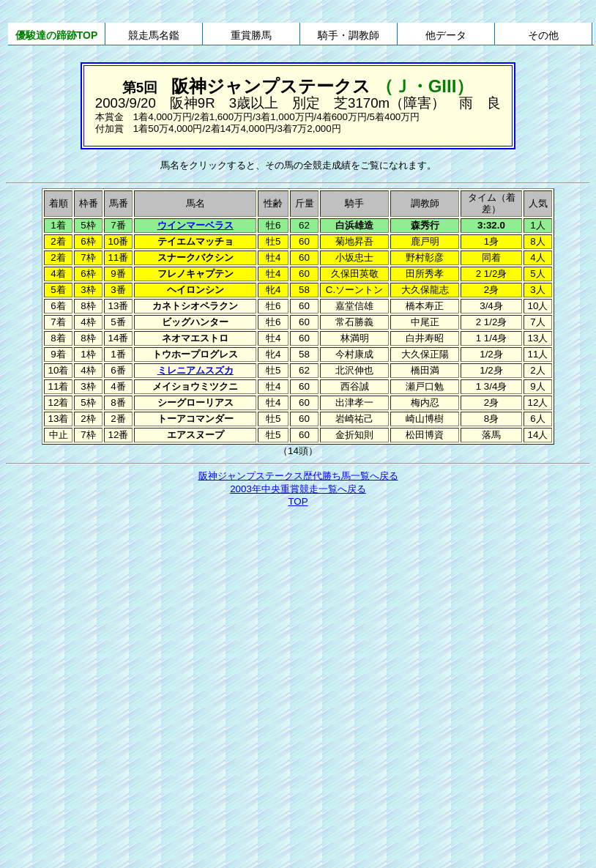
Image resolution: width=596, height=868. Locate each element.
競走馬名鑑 (154, 35)
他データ (446, 35)
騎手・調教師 (349, 35)
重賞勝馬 (251, 35)
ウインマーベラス (195, 225)
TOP (298, 501)
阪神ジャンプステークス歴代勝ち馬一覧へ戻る (298, 476)
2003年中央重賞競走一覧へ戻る (298, 489)
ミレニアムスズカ (195, 370)
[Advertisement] (137, 654)
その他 (543, 35)
